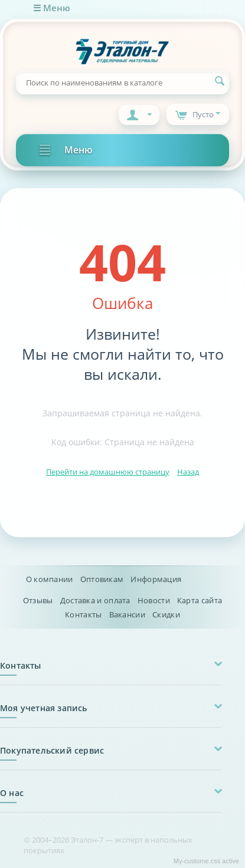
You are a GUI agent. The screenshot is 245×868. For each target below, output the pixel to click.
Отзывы (38, 600)
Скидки (166, 614)
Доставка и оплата (95, 600)
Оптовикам (102, 579)
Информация (156, 579)
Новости (154, 600)
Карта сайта (200, 600)
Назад (188, 472)
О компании (50, 579)
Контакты (83, 614)
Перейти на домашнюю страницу (108, 472)
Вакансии (127, 614)
